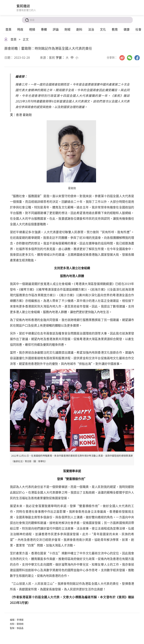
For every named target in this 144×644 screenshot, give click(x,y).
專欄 (44, 29)
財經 (67, 29)
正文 (26, 39)
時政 (20, 29)
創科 (79, 29)
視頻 (32, 29)
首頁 (8, 29)
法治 (91, 29)
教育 (115, 29)
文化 (103, 29)
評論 (56, 29)
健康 (127, 29)
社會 (138, 29)
